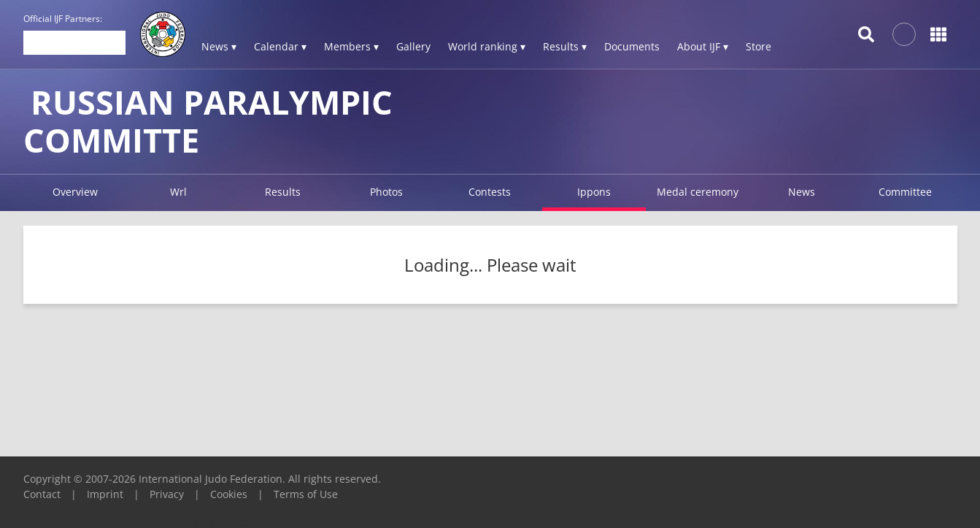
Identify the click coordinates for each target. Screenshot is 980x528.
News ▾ (219, 46)
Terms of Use (306, 494)
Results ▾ (565, 46)
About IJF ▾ (703, 46)
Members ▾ (351, 46)
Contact (42, 494)
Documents (632, 46)
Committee (905, 192)
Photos (386, 192)
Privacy (167, 494)
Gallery (413, 46)
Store (759, 46)
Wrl (178, 192)
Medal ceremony (698, 192)
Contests (490, 192)
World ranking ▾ (487, 46)
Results (283, 192)
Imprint (105, 494)
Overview (75, 192)
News (802, 192)
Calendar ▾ (280, 46)
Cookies (229, 494)
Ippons (594, 192)
